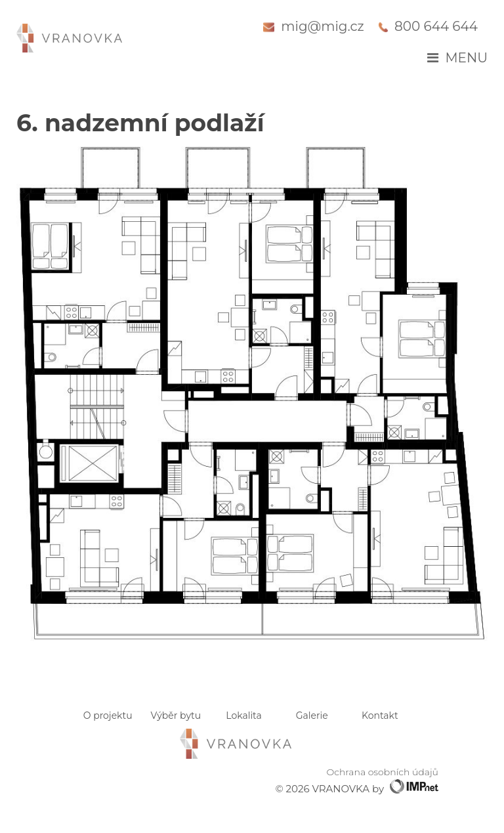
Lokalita (243, 716)
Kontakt (380, 716)
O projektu (108, 716)
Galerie (312, 716)
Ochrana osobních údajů (383, 772)
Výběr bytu (176, 716)
